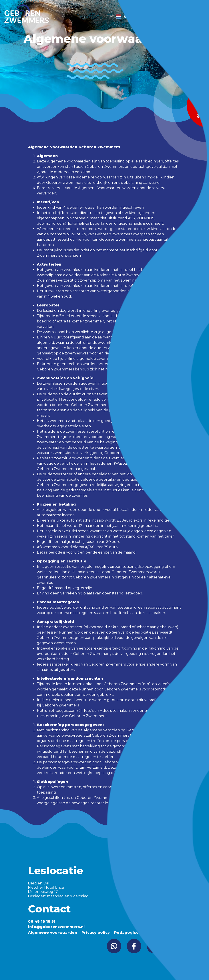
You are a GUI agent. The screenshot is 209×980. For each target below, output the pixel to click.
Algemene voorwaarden (53, 933)
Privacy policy (96, 933)
